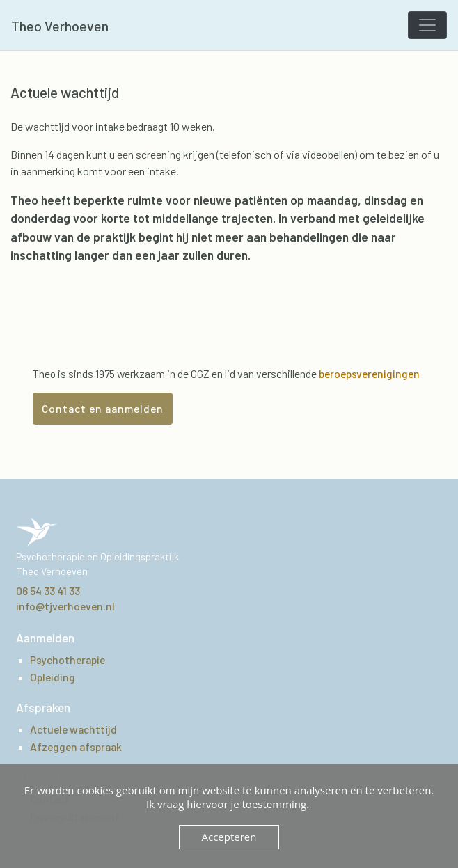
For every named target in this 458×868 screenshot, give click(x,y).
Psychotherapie (68, 660)
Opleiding (53, 677)
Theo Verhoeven (60, 26)
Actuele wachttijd (73, 729)
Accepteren (229, 837)
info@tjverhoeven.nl (65, 606)
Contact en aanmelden (103, 408)
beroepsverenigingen (369, 373)
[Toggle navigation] (427, 25)
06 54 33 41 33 (48, 591)
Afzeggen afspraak (76, 747)
